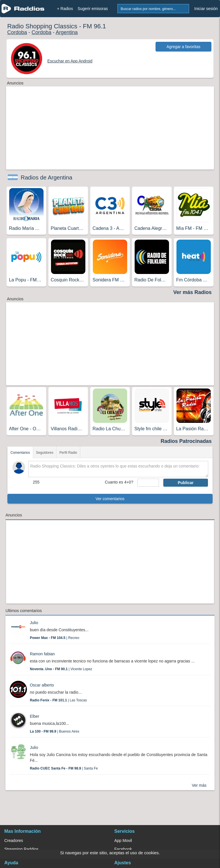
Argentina (67, 32)
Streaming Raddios (21, 849)
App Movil (123, 841)
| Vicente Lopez (61, 669)
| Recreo (55, 638)
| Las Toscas (58, 700)
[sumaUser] (148, 483)
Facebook (123, 849)
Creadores (14, 841)
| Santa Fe (64, 768)
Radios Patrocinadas (186, 441)
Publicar (185, 483)
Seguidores (45, 453)
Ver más (199, 785)
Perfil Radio (68, 453)
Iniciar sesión (206, 9)
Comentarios (20, 453)
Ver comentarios (110, 499)
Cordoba (17, 32)
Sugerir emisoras (93, 9)
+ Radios (65, 9)
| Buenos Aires (55, 731)
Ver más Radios (192, 292)
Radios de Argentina (46, 177)
